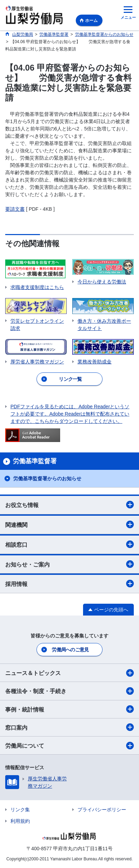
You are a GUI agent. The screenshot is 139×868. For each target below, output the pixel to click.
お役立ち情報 (69, 505)
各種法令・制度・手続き (69, 691)
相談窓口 (69, 544)
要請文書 (15, 209)
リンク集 (20, 810)
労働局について (69, 746)
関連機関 (69, 524)
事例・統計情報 (69, 709)
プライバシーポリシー (102, 810)
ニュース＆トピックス (69, 673)
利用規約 (20, 821)
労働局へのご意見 (70, 650)
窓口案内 (69, 727)
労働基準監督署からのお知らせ (47, 479)
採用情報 (69, 584)
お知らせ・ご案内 (69, 564)
